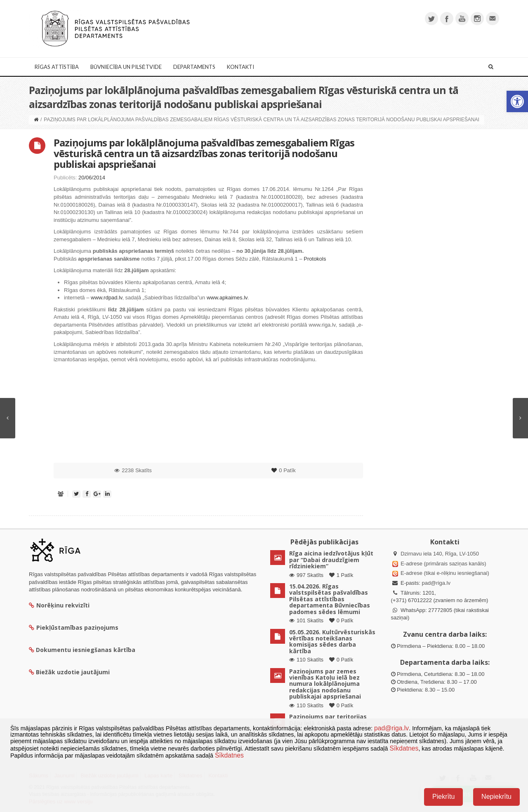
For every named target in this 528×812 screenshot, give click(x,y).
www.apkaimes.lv (227, 298)
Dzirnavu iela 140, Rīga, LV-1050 (440, 554)
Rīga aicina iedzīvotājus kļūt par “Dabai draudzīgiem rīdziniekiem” (331, 560)
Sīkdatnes (404, 748)
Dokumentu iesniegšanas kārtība (86, 650)
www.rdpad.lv (106, 298)
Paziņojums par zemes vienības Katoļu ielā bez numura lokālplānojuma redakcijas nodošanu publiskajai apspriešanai (325, 684)
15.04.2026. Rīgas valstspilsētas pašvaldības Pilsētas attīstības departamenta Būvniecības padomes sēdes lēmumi (330, 599)
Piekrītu (443, 797)
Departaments (194, 67)
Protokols (315, 259)
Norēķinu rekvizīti (59, 605)
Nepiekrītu (496, 797)
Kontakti (240, 67)
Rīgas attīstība (57, 67)
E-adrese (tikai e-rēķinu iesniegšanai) (444, 573)
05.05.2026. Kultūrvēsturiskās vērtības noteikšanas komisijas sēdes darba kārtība (332, 641)
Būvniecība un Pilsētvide (126, 67)
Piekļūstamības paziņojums (74, 627)
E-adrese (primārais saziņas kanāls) (443, 564)
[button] (517, 101)
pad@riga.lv (436, 583)
